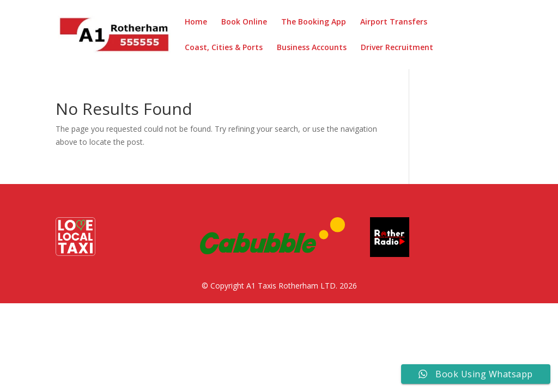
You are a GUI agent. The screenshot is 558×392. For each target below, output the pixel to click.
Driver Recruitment (397, 48)
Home (196, 22)
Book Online (244, 22)
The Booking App (314, 22)
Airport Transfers (394, 22)
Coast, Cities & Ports (224, 48)
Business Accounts (312, 48)
